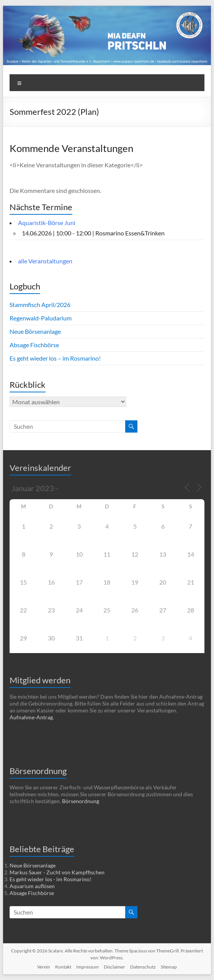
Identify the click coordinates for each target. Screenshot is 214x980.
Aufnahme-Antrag (31, 717)
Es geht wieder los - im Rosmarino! (51, 879)
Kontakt (63, 967)
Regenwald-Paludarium (41, 318)
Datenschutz (143, 967)
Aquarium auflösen (32, 886)
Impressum (87, 967)
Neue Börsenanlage (35, 331)
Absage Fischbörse (34, 345)
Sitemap (169, 967)
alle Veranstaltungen (45, 261)
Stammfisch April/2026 (40, 305)
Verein (44, 967)
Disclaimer (114, 967)
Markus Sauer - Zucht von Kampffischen (57, 872)
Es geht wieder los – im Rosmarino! (55, 358)
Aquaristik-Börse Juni (47, 223)
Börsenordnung (81, 801)
